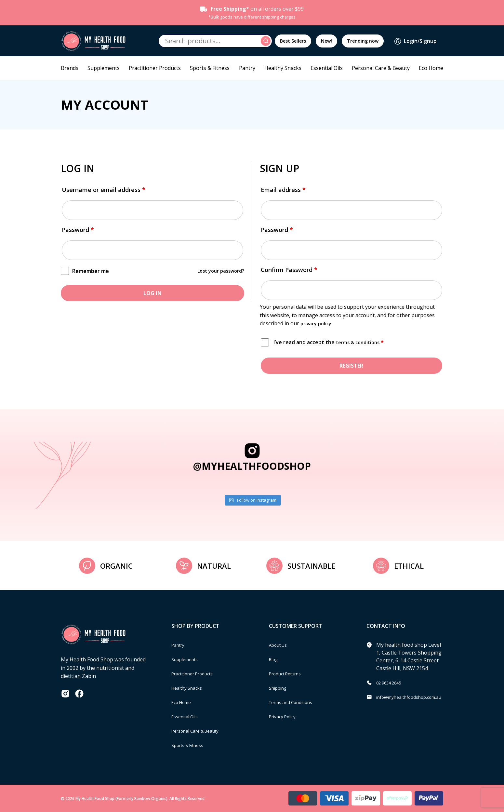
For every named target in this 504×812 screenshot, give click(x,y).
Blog (275, 659)
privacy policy (318, 323)
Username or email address (104, 190)
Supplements (104, 68)
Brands (70, 68)
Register (351, 366)
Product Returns (289, 673)
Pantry (247, 68)
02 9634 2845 (392, 683)
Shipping (280, 688)
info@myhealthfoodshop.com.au (416, 697)
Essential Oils (327, 68)
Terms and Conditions (296, 702)
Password (78, 230)
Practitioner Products (155, 68)
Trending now (363, 41)
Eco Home (431, 68)
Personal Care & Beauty (381, 68)
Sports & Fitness (210, 68)
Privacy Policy (285, 716)
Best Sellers (293, 41)
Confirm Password (289, 270)
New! (326, 41)
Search (267, 41)
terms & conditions (360, 342)
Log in (153, 293)
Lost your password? (218, 271)
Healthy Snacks (283, 68)
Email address (283, 190)
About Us (280, 645)
